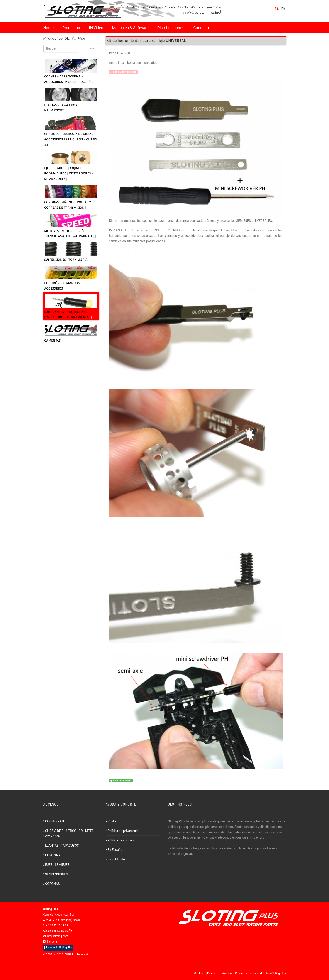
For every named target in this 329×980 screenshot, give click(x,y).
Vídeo (96, 28)
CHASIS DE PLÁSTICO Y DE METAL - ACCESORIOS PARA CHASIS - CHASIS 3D (70, 139)
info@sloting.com (56, 936)
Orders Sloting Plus (273, 973)
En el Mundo (115, 859)
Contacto (201, 28)
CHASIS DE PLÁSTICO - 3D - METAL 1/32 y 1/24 (69, 834)
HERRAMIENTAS (79, 317)
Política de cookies (120, 840)
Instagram (51, 942)
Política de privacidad (122, 831)
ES (277, 9)
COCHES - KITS (55, 821)
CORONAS (52, 202)
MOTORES (52, 231)
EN (284, 9)
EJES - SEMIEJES (56, 168)
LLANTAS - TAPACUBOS (61, 105)
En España (114, 850)
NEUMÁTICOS (54, 110)
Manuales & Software (130, 28)
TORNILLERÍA (78, 260)
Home (49, 28)
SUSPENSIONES (55, 260)
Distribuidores (171, 28)
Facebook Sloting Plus (58, 948)
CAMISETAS (53, 340)
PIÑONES (68, 202)
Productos (71, 28)
